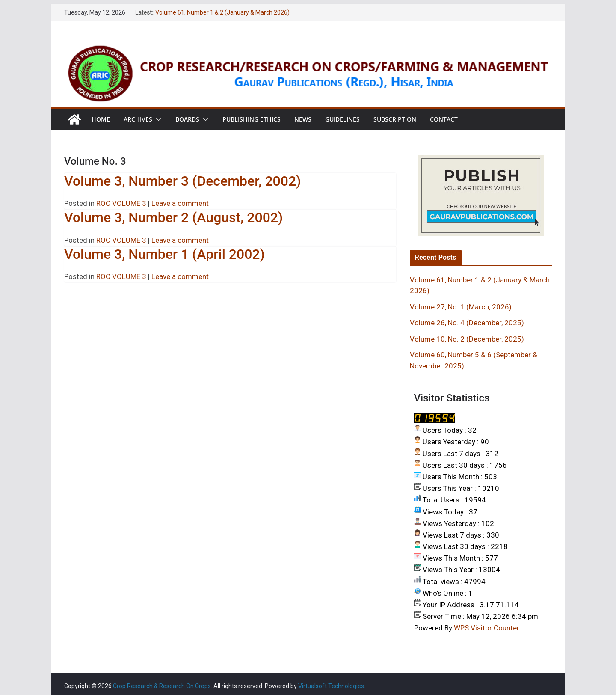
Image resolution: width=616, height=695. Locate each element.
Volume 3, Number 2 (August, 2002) (173, 217)
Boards (187, 119)
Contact (444, 119)
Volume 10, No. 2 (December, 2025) (467, 339)
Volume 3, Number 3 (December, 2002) (182, 181)
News (303, 119)
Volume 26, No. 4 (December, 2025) (467, 323)
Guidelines (342, 119)
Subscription (395, 119)
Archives (138, 119)
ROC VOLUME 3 (121, 203)
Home (101, 119)
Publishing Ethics (252, 119)
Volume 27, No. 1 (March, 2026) (461, 307)
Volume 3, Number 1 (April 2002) (164, 254)
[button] (157, 119)
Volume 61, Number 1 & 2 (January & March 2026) (222, 12)
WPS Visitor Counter (487, 628)
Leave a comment (180, 203)
